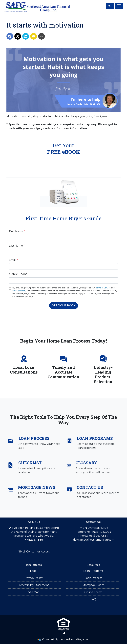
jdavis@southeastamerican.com (93, 540)
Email (13, 260)
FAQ (93, 599)
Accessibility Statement (34, 585)
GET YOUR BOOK (64, 306)
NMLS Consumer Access (34, 552)
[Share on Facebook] (10, 36)
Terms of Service (103, 288)
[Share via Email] (34, 36)
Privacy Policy (19, 291)
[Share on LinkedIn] (26, 36)
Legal (34, 571)
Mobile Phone (18, 274)
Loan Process (93, 578)
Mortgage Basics (93, 585)
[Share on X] (18, 36)
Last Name (17, 246)
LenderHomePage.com (75, 639)
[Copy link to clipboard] (42, 36)
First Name (17, 231)
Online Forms (93, 592)
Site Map (34, 592)
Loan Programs (93, 571)
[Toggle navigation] (119, 6)
